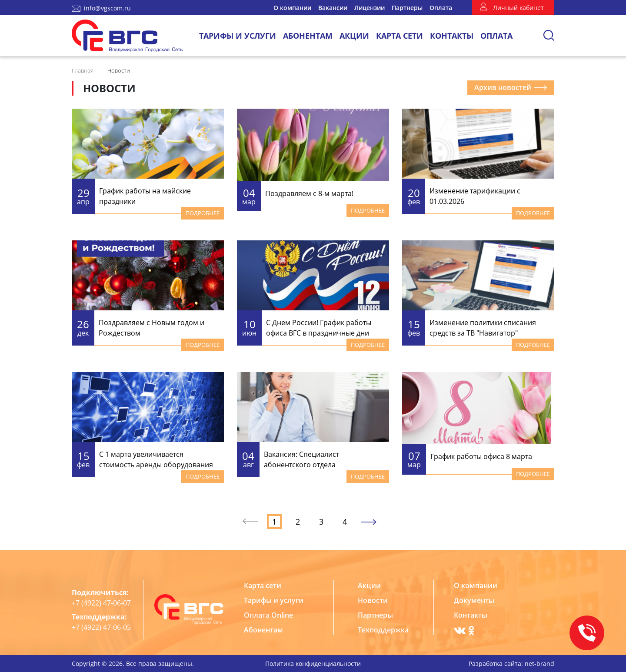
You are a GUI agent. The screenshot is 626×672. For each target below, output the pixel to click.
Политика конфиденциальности (313, 664)
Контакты (452, 36)
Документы (474, 600)
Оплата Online (268, 615)
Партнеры (407, 8)
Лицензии (370, 8)
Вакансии (333, 8)
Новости (373, 600)
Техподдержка (383, 630)
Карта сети (400, 36)
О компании (292, 8)
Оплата (441, 8)
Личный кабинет (518, 8)
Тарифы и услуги (238, 36)
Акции (354, 36)
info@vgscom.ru (107, 8)
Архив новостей (511, 87)
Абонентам (308, 36)
